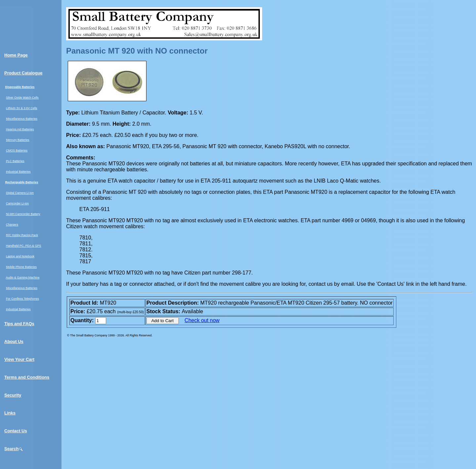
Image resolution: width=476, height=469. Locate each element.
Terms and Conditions (27, 377)
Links (10, 413)
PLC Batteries (15, 161)
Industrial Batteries (18, 172)
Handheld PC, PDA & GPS (24, 246)
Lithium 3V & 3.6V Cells (22, 108)
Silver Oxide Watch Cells (22, 98)
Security (13, 395)
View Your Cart (19, 359)
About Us (14, 341)
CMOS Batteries (17, 150)
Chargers (12, 225)
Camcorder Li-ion (17, 203)
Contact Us (16, 431)
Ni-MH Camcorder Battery (23, 214)
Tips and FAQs (19, 324)
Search (14, 449)
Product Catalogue (23, 73)
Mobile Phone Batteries (21, 267)
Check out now (202, 320)
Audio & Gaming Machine (23, 277)
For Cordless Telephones (22, 299)
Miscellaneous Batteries (22, 119)
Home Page (16, 55)
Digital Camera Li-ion (20, 193)
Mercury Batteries (18, 140)
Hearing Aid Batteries (20, 129)
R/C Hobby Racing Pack (22, 235)
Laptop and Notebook (20, 256)
